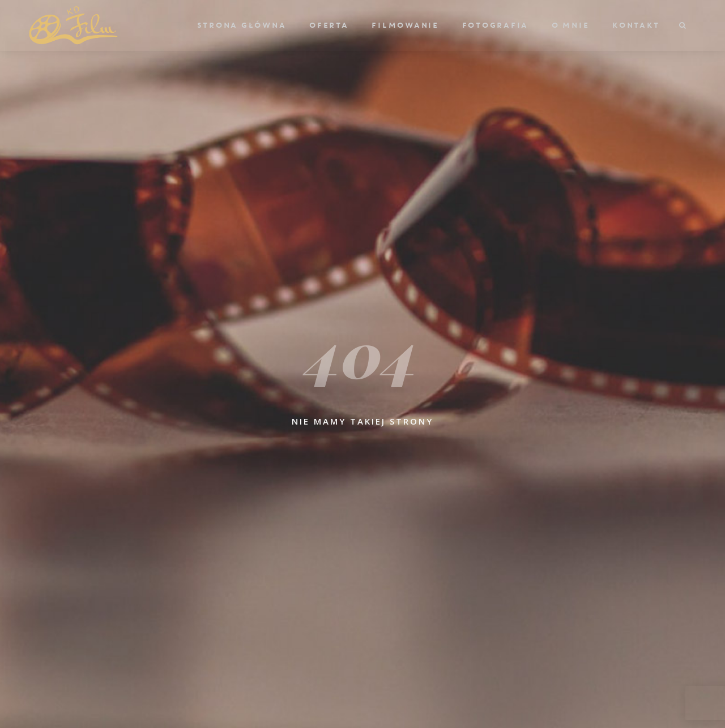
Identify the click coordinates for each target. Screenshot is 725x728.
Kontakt (635, 26)
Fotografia (495, 26)
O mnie (570, 26)
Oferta (329, 26)
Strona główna (241, 26)
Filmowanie (405, 26)
